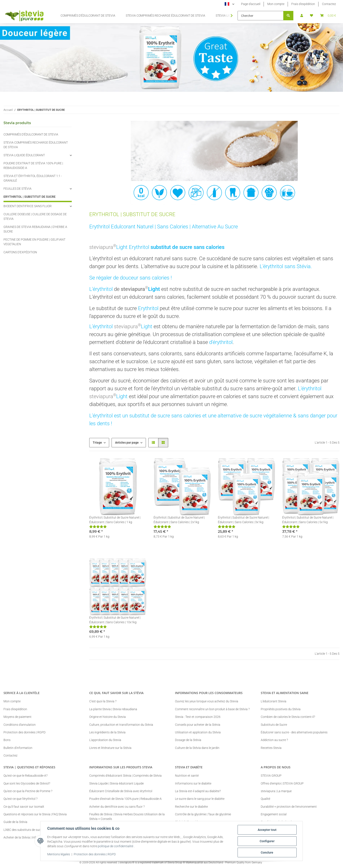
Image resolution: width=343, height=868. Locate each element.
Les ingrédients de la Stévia (107, 732)
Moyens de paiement (17, 717)
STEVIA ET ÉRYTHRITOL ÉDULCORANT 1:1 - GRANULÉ (33, 178)
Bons (7, 740)
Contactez (329, 4)
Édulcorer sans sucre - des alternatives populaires (294, 732)
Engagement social (274, 814)
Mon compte (276, 4)
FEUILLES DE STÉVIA (17, 189)
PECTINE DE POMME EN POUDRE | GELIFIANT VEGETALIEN (34, 242)
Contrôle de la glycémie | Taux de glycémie (203, 814)
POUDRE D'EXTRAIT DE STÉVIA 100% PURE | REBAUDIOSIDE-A (33, 166)
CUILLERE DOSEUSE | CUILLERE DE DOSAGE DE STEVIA (35, 216)
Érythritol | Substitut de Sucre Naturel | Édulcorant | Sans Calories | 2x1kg (179, 520)
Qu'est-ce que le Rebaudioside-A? (25, 776)
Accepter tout (267, 830)
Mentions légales (59, 854)
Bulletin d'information (18, 748)
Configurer (267, 841)
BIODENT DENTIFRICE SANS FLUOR (28, 206)
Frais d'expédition (303, 4)
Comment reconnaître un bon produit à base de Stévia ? (212, 709)
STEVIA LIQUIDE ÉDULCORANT (24, 155)
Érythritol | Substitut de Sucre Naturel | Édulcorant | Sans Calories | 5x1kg (308, 520)
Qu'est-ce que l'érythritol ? (20, 799)
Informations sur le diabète (193, 783)
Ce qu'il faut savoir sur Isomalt (24, 807)
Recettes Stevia (271, 748)
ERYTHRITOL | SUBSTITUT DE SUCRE (30, 197)
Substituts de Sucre (274, 725)
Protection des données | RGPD (95, 854)
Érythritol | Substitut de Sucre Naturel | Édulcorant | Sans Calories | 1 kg (115, 520)
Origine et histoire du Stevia (108, 717)
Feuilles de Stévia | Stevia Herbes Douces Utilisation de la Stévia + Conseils (127, 817)
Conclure (267, 852)
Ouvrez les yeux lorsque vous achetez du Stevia (207, 701)
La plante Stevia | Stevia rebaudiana (113, 709)
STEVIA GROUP (271, 776)
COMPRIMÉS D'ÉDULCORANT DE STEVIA (31, 134)
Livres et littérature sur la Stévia (110, 748)
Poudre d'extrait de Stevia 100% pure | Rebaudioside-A (125, 799)
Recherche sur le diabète (191, 807)
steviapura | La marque (276, 791)
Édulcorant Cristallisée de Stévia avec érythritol (121, 791)
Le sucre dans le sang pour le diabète (200, 799)
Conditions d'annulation (20, 725)
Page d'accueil (251, 4)
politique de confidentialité (116, 846)
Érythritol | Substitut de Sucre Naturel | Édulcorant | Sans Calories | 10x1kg (115, 620)
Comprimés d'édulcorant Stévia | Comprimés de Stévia (125, 776)
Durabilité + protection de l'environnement (289, 807)
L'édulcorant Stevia (274, 701)
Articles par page (127, 443)
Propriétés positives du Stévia (281, 709)
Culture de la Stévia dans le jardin (197, 748)
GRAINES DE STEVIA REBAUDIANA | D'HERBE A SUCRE (35, 229)
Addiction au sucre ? (274, 740)
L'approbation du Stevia (105, 740)
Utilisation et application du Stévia (198, 732)
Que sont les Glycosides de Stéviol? (27, 783)
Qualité (265, 799)
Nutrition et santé (187, 776)
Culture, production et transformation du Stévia (121, 725)
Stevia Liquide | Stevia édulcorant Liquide (116, 783)
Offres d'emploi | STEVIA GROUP (282, 783)
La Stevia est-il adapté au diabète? (198, 791)
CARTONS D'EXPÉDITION (20, 252)
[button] (302, 16)
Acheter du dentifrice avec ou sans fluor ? (117, 807)
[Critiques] (98, 527)
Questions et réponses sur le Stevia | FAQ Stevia (35, 814)
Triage (97, 443)
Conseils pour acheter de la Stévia (198, 725)
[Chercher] (261, 16)
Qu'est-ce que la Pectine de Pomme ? (28, 791)
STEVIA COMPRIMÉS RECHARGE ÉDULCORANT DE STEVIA (36, 145)
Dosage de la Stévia (188, 740)
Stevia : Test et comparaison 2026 (198, 717)
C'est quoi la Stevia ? (103, 701)
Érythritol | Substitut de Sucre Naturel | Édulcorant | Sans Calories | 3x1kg (243, 520)
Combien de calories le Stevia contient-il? (288, 717)
